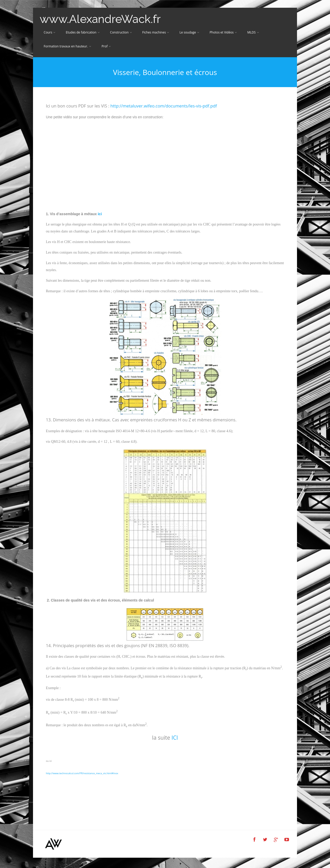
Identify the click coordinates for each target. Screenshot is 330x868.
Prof (106, 46)
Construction (121, 32)
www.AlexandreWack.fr (100, 19)
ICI (174, 738)
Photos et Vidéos (223, 32)
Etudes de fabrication (83, 32)
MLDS (253, 32)
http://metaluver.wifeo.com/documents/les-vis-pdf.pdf (164, 106)
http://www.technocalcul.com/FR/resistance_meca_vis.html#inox (82, 773)
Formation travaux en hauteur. (68, 46)
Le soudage (189, 32)
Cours (50, 32)
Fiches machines (156, 32)
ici (100, 214)
